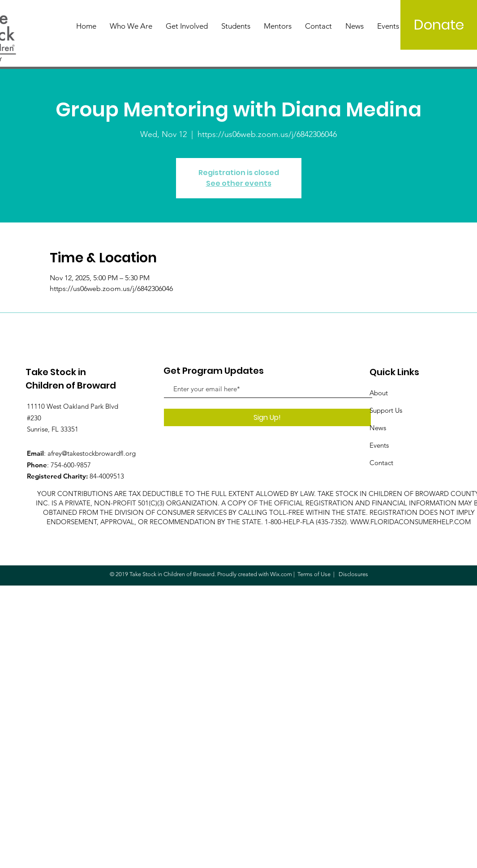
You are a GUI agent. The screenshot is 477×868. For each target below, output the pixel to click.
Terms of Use (314, 574)
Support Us (386, 410)
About (379, 393)
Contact (381, 463)
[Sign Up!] (267, 417)
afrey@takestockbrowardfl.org (92, 453)
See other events (239, 183)
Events (379, 445)
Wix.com (281, 574)
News (378, 428)
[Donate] (439, 25)
